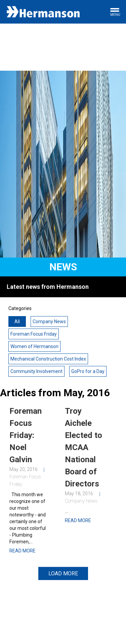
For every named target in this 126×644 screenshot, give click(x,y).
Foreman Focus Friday (34, 334)
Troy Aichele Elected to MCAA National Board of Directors (83, 447)
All (17, 321)
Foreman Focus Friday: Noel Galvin (26, 435)
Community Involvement (36, 371)
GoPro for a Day (88, 371)
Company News (49, 321)
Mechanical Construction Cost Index (48, 359)
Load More (63, 573)
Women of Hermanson (34, 346)
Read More (23, 551)
